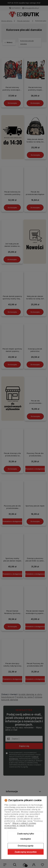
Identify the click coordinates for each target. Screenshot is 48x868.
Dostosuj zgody (26, 846)
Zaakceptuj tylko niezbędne (26, 836)
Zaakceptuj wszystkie (26, 852)
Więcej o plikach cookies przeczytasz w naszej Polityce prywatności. (20, 825)
